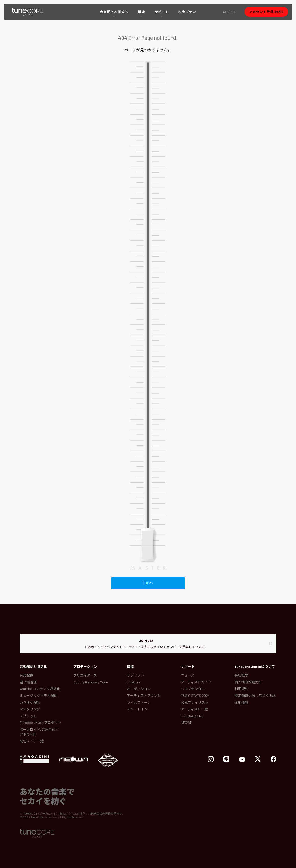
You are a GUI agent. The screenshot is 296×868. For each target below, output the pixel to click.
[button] (230, 12)
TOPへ (148, 583)
